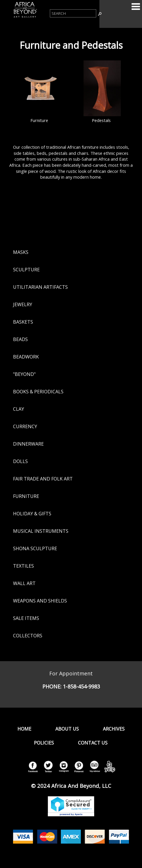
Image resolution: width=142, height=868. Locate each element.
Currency (25, 426)
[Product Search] (73, 13)
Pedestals (101, 120)
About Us (67, 729)
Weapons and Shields (40, 601)
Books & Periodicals (38, 392)
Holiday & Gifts (32, 514)
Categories (136, 6)
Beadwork (26, 357)
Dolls (20, 461)
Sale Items (26, 618)
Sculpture (26, 270)
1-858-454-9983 (81, 686)
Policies (44, 743)
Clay (19, 409)
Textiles (23, 566)
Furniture (39, 120)
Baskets (23, 322)
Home (24, 729)
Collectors (28, 636)
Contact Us (93, 743)
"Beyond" (24, 374)
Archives (114, 729)
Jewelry (23, 304)
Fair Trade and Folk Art (43, 479)
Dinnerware (28, 444)
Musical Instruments (41, 531)
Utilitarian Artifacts (40, 287)
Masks (21, 252)
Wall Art (24, 583)
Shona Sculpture (35, 548)
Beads (20, 339)
